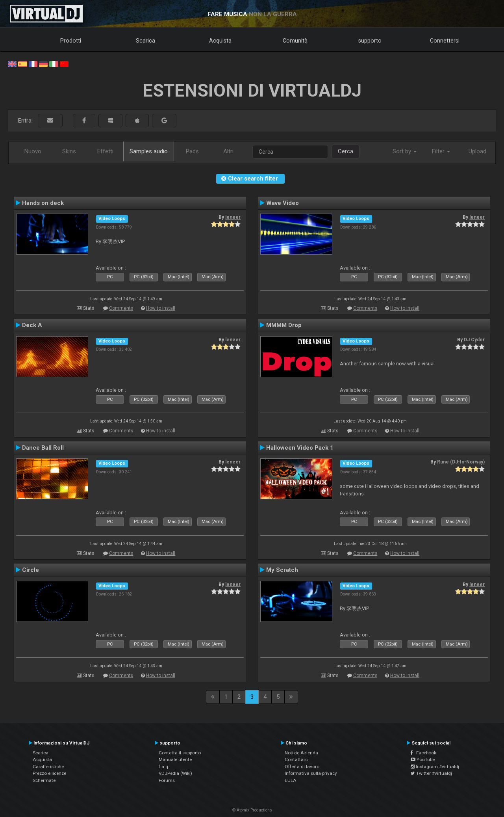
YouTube (423, 759)
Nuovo (33, 151)
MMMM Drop (284, 325)
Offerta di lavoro (302, 767)
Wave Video (283, 203)
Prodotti (71, 41)
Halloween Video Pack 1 (300, 448)
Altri (228, 151)
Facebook (423, 753)
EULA (291, 780)
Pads (192, 151)
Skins (69, 151)
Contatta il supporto (180, 753)
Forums (167, 780)
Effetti (105, 151)
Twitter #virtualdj (431, 773)
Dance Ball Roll (43, 448)
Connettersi (445, 41)
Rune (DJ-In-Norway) (461, 462)
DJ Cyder (474, 340)
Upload (477, 151)
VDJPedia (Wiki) (175, 773)
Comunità (295, 41)
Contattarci (297, 759)
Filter (441, 151)
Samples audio (149, 151)
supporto (370, 41)
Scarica (145, 41)
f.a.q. (164, 767)
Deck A (32, 325)
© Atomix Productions (252, 810)
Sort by (405, 151)
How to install (161, 308)
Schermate (44, 780)
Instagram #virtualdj (435, 767)
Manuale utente (175, 759)
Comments (121, 308)
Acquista (220, 41)
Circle (31, 570)
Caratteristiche (48, 767)
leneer (233, 217)
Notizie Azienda (301, 753)
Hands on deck (43, 203)
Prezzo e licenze (49, 773)
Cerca (346, 151)
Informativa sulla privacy (311, 773)
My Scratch (282, 570)
